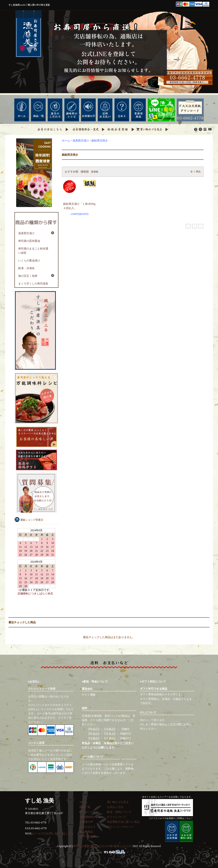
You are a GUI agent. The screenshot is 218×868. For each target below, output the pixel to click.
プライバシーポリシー (121, 827)
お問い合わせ (88, 836)
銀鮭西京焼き (100, 141)
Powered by (109, 853)
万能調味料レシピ (90, 817)
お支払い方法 (115, 807)
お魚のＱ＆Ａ (87, 827)
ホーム (66, 141)
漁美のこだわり (89, 812)
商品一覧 (85, 807)
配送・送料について (119, 812)
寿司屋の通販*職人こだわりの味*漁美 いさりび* (103, 846)
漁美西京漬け (81, 141)
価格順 (85, 172)
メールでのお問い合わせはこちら (53, 833)
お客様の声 (86, 822)
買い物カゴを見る (118, 802)
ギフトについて (116, 817)
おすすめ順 (72, 172)
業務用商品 (86, 832)
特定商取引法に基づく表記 (123, 822)
